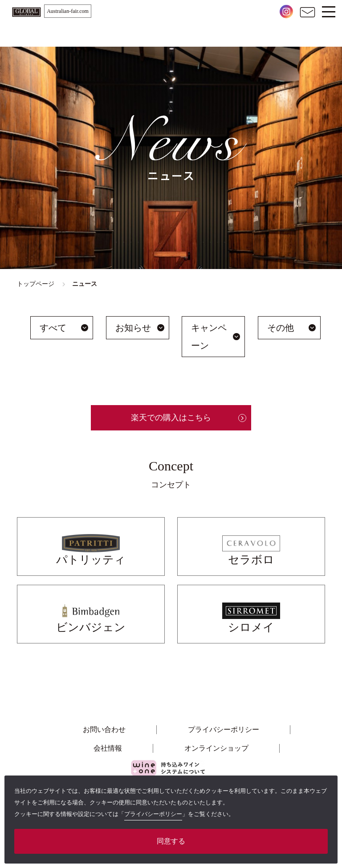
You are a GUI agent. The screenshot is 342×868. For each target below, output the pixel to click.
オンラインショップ (216, 748)
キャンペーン (209, 337)
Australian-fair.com (68, 11)
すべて (53, 328)
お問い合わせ (104, 729)
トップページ (36, 284)
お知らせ (133, 328)
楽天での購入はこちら (171, 418)
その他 (281, 328)
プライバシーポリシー (224, 729)
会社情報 (108, 748)
